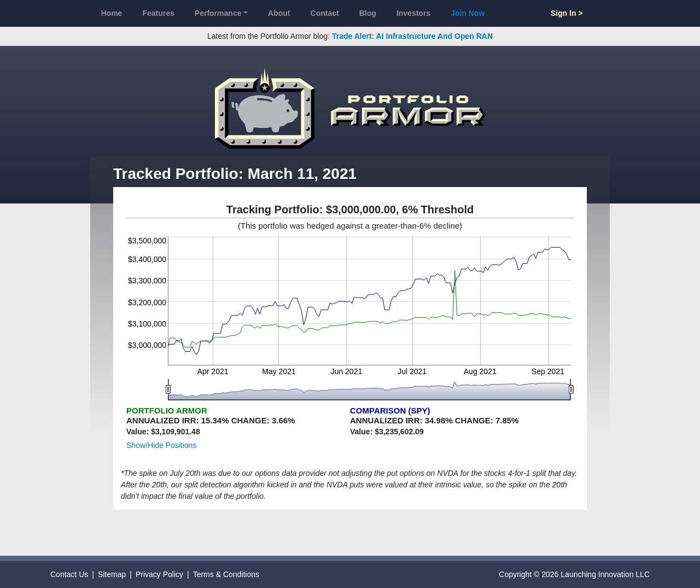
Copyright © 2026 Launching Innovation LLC (574, 574)
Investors (413, 13)
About (279, 13)
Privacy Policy (159, 574)
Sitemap (112, 574)
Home (112, 13)
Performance (218, 13)
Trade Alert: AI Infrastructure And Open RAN (412, 36)
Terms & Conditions (226, 574)
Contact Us (69, 574)
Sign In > (567, 13)
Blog (368, 13)
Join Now (468, 13)
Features (158, 13)
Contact (325, 13)
